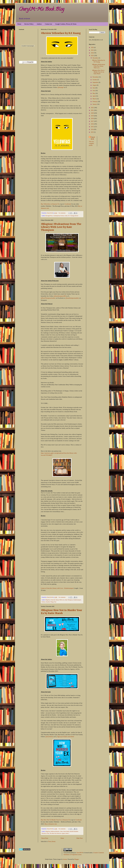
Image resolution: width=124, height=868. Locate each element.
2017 (92, 121)
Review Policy (29, 24)
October (95, 80)
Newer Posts (45, 838)
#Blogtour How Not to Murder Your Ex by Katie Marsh (61, 612)
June (94, 91)
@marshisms (49, 737)
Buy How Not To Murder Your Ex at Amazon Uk (56, 820)
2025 (92, 50)
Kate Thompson (69, 600)
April (94, 96)
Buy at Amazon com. (51, 824)
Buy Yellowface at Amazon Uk (50, 204)
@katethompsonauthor (72, 298)
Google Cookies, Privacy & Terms (66, 24)
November (96, 77)
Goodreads (68, 204)
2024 (92, 53)
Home (19, 24)
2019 (92, 116)
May (94, 93)
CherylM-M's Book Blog (41, 10)
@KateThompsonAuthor (48, 298)
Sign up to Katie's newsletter (66, 737)
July (94, 88)
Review (76, 216)
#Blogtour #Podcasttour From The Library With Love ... (99, 66)
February (95, 102)
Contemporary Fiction (59, 216)
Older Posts (80, 838)
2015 (92, 127)
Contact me (48, 24)
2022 (92, 108)
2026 (92, 47)
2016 (92, 124)
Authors (39, 24)
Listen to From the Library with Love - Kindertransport (57, 588)
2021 (92, 110)
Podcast (44, 602)
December (96, 58)
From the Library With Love (58, 600)
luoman (65, 859)
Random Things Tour (51, 602)
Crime (66, 216)
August (95, 85)
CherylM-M (80, 853)
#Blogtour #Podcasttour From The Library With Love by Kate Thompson (61, 227)
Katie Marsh (66, 831)
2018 (92, 118)
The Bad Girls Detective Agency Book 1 (59, 833)
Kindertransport (77, 600)
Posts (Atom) (52, 841)
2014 (92, 129)
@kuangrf (61, 87)
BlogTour (48, 600)
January (95, 104)
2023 (92, 56)
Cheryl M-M (93, 138)
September (96, 82)
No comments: (62, 213)
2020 (92, 113)
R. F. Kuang (71, 216)
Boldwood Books (55, 831)
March (95, 99)
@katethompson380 (60, 296)
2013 (92, 132)
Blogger (77, 859)
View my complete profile (91, 143)
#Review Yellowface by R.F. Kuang (61, 33)
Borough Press (49, 216)
